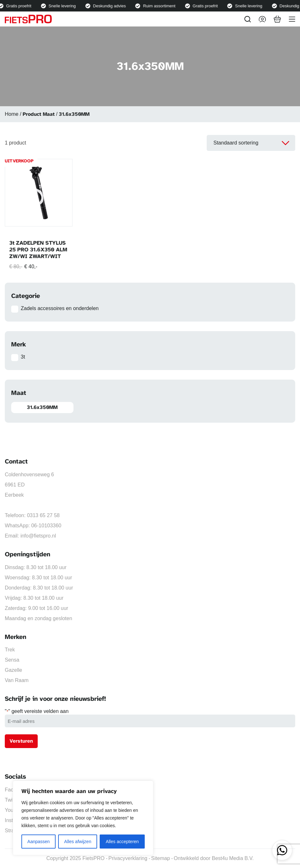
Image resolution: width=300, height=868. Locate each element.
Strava (12, 831)
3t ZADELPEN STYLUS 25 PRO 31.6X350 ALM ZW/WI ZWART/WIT (38, 250)
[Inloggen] (262, 19)
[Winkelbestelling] (251, 143)
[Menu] (292, 19)
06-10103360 (46, 526)
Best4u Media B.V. (233, 858)
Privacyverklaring (128, 858)
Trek (10, 650)
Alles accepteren (122, 842)
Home (12, 114)
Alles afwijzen (78, 842)
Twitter (12, 800)
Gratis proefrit (20, 6)
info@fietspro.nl (38, 536)
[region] (83, 818)
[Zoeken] (248, 19)
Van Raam (17, 680)
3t (23, 357)
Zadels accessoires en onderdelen (60, 308)
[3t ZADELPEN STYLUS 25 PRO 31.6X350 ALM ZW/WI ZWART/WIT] (39, 193)
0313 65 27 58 (43, 515)
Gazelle (13, 670)
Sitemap (161, 858)
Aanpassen (39, 842)
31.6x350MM (42, 407)
